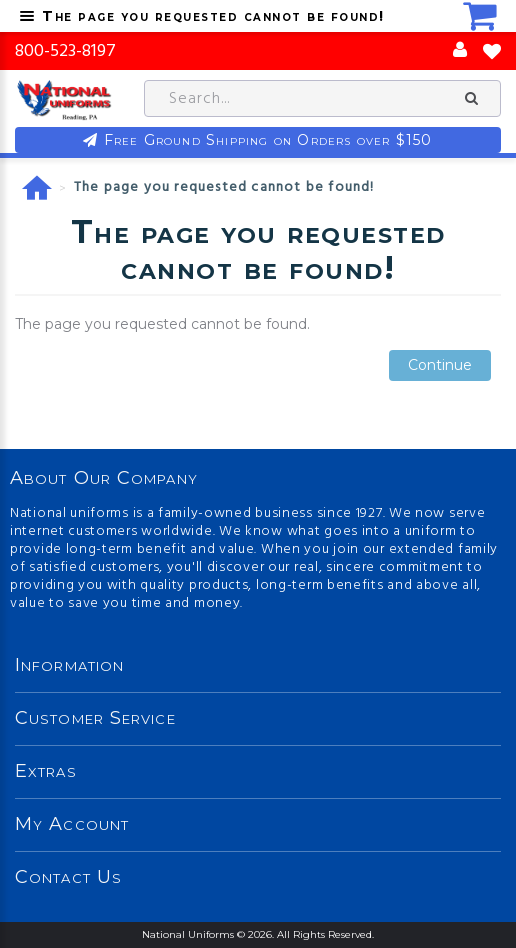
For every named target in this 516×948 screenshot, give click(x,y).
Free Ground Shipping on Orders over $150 (268, 140)
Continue (440, 365)
